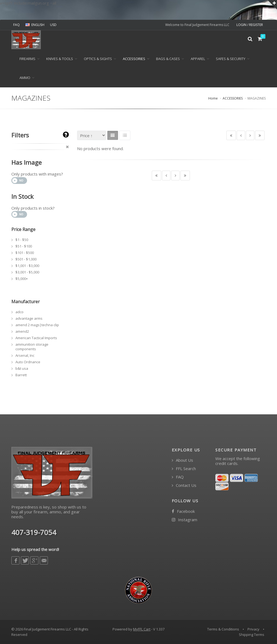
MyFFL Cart (142, 629)
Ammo (25, 78)
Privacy (253, 629)
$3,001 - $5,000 (27, 272)
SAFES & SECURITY (231, 59)
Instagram (184, 520)
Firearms (27, 59)
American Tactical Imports (36, 338)
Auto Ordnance (28, 362)
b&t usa (22, 368)
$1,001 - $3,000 (27, 266)
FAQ (17, 25)
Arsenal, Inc (25, 355)
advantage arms (29, 318)
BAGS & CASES (168, 59)
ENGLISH (35, 25)
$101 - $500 (25, 253)
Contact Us (184, 485)
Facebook (183, 511)
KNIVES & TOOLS (60, 59)
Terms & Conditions (223, 629)
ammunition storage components (32, 347)
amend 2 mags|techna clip (37, 325)
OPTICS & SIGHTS (98, 59)
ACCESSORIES (134, 59)
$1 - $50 (22, 240)
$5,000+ (22, 279)
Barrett (21, 375)
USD (53, 25)
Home (213, 98)
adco (19, 312)
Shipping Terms (252, 635)
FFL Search (184, 469)
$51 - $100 (24, 246)
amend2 (22, 331)
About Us (182, 460)
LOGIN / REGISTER (250, 25)
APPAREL (198, 59)
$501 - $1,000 (26, 259)
